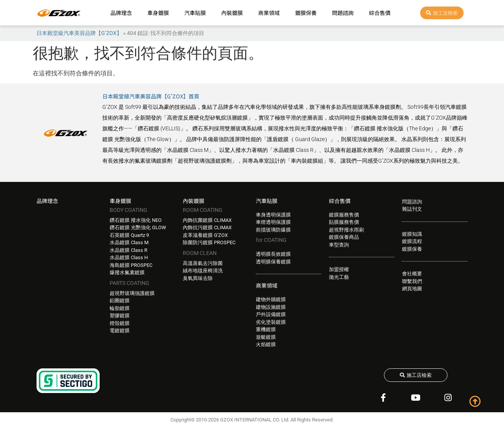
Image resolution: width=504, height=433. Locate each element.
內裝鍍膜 (232, 13)
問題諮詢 (343, 13)
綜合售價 (380, 13)
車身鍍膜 (158, 13)
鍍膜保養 (306, 13)
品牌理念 (121, 13)
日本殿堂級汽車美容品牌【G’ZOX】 (79, 33)
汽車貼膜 (195, 13)
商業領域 (269, 13)
